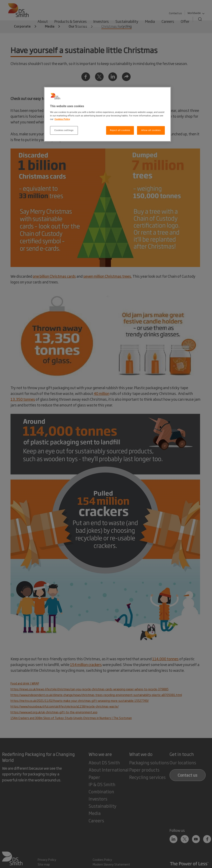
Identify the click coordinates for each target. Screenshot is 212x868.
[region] (107, 114)
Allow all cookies (151, 130)
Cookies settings (64, 130)
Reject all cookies (120, 130)
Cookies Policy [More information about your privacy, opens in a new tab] (62, 119)
